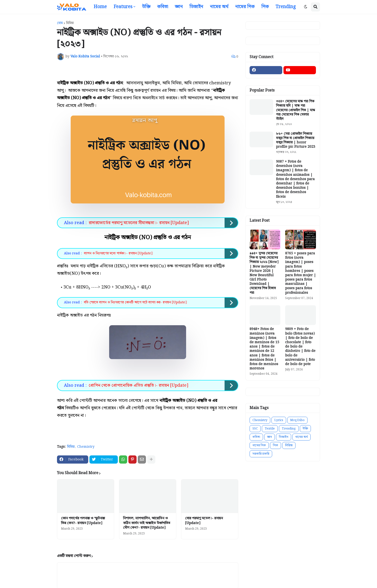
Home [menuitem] (100, 7)
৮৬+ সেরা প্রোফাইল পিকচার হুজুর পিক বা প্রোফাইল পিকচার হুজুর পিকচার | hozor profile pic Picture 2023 (296, 140)
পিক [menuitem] (265, 7)
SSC (255, 429)
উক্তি (305, 429)
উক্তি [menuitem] (146, 7)
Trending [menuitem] (286, 7)
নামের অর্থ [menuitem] (219, 7)
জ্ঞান (270, 437)
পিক (276, 445)
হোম (60, 23)
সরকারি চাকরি (261, 454)
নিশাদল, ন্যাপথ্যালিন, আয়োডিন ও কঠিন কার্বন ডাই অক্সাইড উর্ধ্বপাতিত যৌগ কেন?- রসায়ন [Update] (147, 523)
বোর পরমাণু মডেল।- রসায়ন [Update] (204, 521)
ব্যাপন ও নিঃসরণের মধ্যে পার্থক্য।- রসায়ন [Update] (118, 253)
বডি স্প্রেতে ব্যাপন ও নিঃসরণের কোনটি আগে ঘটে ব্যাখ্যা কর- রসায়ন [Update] (135, 302)
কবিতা (256, 437)
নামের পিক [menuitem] (245, 7)
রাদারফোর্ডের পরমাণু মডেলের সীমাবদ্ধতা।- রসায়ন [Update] (139, 223)
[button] (306, 7)
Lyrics (279, 420)
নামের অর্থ (302, 437)
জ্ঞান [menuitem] (179, 7)
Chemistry (86, 447)
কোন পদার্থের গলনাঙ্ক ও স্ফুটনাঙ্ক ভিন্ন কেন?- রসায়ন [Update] (83, 521)
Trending (289, 429)
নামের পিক (259, 445)
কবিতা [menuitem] (163, 7)
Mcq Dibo (297, 420)
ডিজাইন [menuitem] (196, 7)
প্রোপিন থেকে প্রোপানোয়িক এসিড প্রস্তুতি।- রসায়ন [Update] (138, 385)
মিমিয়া (70, 23)
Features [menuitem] (123, 7)
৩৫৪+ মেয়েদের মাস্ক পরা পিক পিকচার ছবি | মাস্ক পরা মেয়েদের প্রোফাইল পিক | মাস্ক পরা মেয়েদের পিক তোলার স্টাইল (295, 110)
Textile (270, 429)
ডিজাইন (284, 437)
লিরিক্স (289, 445)
